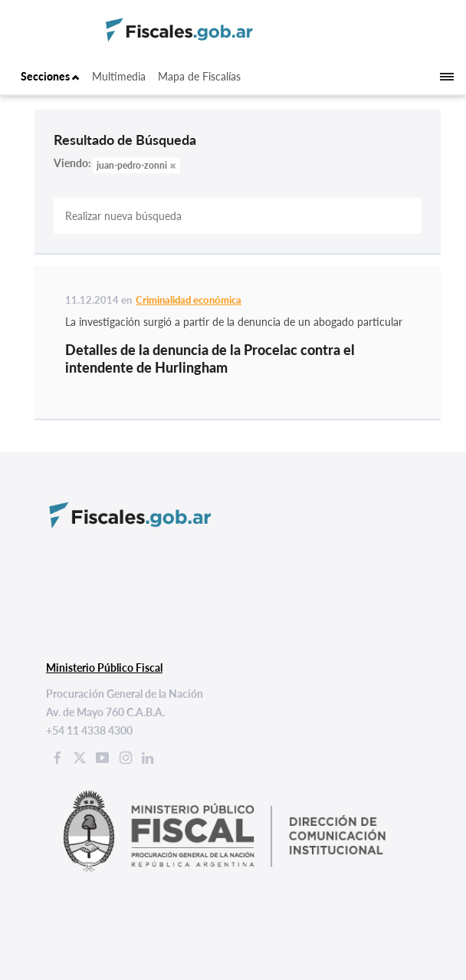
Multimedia (119, 76)
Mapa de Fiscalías (199, 76)
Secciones (50, 76)
